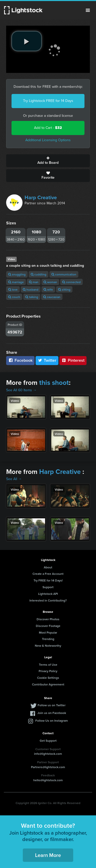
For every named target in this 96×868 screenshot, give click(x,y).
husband (31, 289)
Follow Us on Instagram (52, 721)
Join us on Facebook (52, 713)
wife (48, 289)
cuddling (39, 274)
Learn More (48, 855)
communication (64, 274)
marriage (16, 282)
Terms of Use (48, 665)
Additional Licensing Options (48, 140)
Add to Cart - (48, 128)
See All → (14, 479)
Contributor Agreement (48, 684)
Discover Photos (48, 619)
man (34, 282)
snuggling (17, 274)
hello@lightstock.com (48, 780)
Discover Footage (48, 626)
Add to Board (48, 161)
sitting (64, 289)
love (13, 289)
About (48, 567)
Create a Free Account (48, 574)
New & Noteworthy (48, 646)
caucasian (52, 297)
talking (32, 297)
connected (71, 282)
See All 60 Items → (21, 390)
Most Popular (48, 632)
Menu (88, 10)
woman (50, 282)
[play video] (27, 41)
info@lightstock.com (48, 754)
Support (48, 587)
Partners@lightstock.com (48, 767)
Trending (48, 639)
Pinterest (73, 360)
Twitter (47, 360)
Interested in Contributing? (48, 600)
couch (14, 297)
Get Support (48, 741)
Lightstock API (48, 594)
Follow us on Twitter (52, 705)
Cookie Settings (48, 678)
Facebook (20, 360)
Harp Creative (41, 197)
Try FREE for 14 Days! (48, 580)
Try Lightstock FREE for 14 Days (48, 101)
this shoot (54, 383)
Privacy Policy (48, 671)
